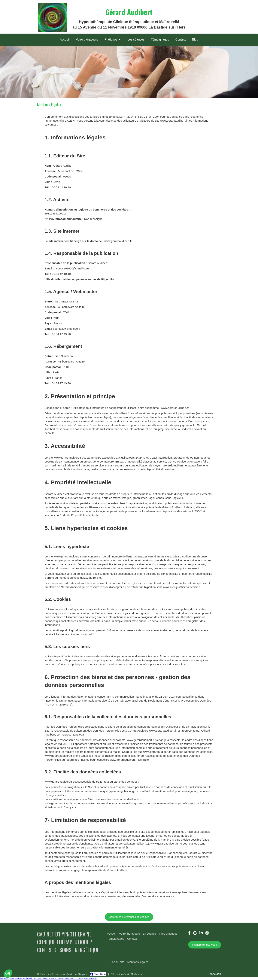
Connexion (214, 974)
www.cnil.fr (88, 634)
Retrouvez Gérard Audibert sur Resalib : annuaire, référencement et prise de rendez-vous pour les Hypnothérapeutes (49, 978)
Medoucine (137, 974)
